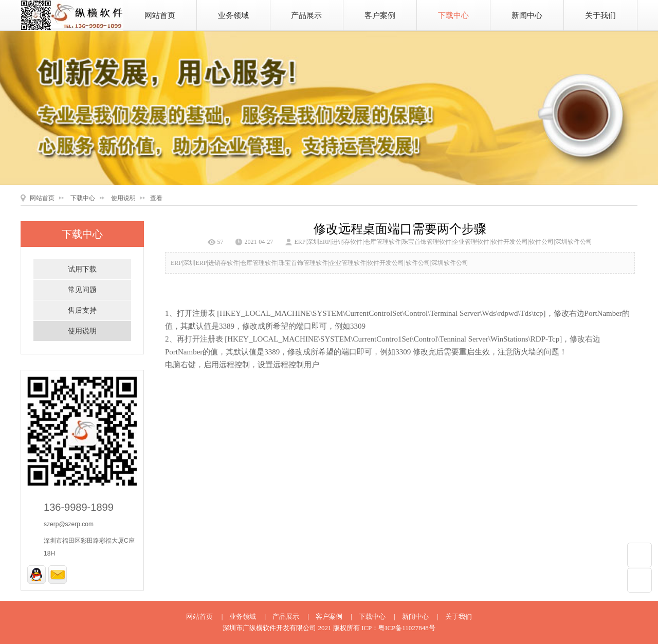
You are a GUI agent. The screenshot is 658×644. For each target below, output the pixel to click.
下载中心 (453, 15)
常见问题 (82, 290)
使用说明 (123, 198)
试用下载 (82, 269)
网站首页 (160, 15)
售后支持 (82, 310)
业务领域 (233, 15)
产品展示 (306, 15)
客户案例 (380, 15)
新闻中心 (527, 15)
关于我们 (600, 15)
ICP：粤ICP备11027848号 (398, 628)
